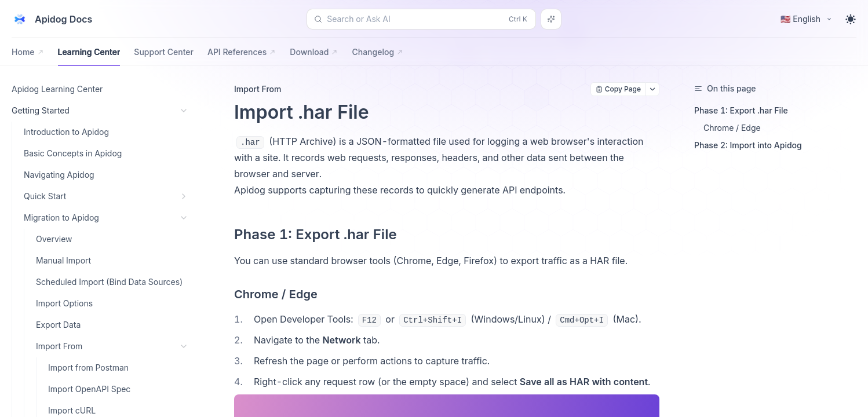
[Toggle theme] (851, 19)
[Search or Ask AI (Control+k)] (421, 19)
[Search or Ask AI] (551, 19)
